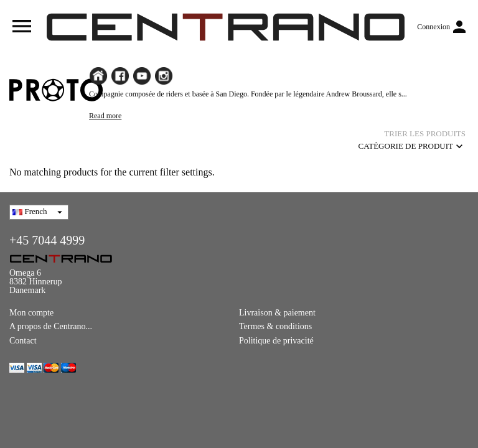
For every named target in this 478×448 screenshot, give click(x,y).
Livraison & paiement (277, 313)
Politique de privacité (276, 341)
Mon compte (31, 313)
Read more (105, 116)
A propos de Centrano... (51, 326)
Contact (23, 341)
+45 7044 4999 (47, 240)
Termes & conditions (275, 326)
